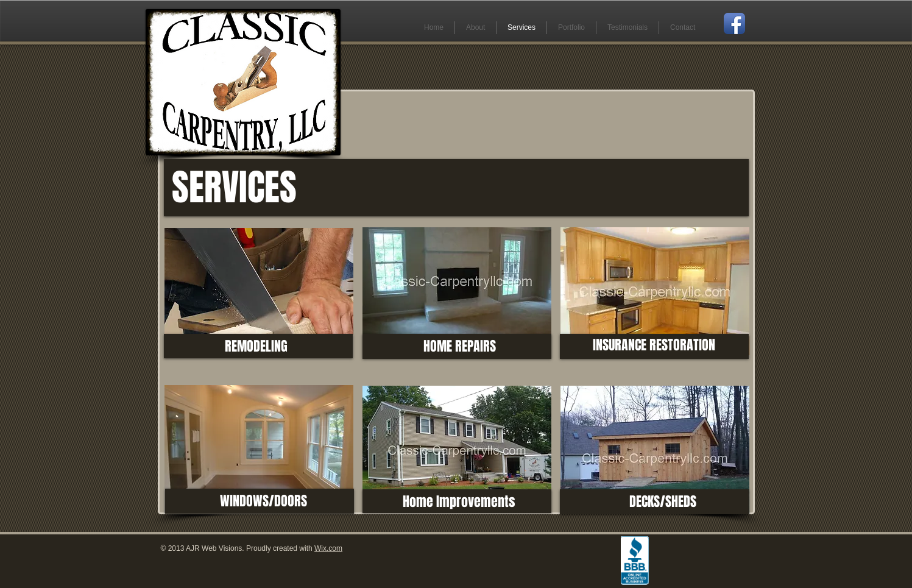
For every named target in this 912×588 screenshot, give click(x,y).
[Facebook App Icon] (734, 23)
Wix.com (328, 548)
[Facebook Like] (701, 550)
